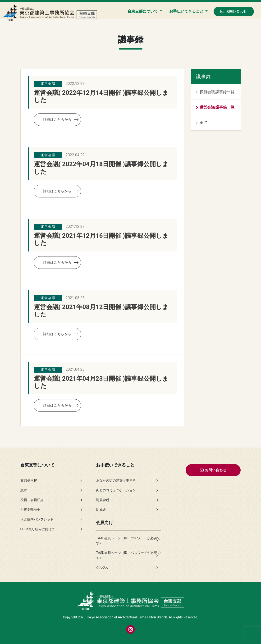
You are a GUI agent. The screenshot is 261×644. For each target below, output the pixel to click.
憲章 (24, 490)
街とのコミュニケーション (116, 490)
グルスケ (103, 567)
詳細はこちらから (57, 119)
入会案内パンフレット (37, 519)
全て (203, 123)
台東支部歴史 (30, 510)
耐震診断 (103, 500)
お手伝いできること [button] (187, 11)
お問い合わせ (234, 11)
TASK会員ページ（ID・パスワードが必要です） (128, 555)
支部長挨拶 (29, 480)
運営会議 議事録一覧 (217, 107)
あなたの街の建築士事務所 (116, 480)
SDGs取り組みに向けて (38, 529)
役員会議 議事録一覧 (217, 92)
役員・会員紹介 (32, 500)
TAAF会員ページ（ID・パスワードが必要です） (128, 541)
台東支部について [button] (143, 11)
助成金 (101, 510)
